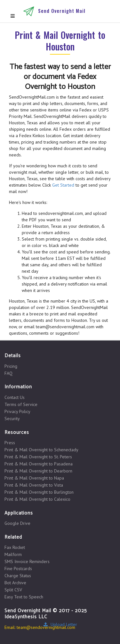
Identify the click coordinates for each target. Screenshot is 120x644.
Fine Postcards (18, 569)
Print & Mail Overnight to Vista (34, 485)
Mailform (13, 554)
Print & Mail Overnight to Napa (34, 478)
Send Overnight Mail (62, 11)
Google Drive (17, 523)
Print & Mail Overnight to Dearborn (38, 471)
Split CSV (13, 590)
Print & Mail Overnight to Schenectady (41, 450)
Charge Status (18, 576)
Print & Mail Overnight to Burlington (39, 492)
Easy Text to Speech (24, 597)
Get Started (63, 185)
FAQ (8, 373)
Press (10, 443)
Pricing (11, 366)
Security (12, 418)
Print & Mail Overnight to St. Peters (38, 457)
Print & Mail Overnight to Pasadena (39, 464)
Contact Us (15, 397)
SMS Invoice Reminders (27, 561)
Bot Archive (15, 583)
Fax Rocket (15, 547)
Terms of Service (21, 404)
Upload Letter (60, 624)
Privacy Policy (17, 411)
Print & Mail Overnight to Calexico (37, 499)
